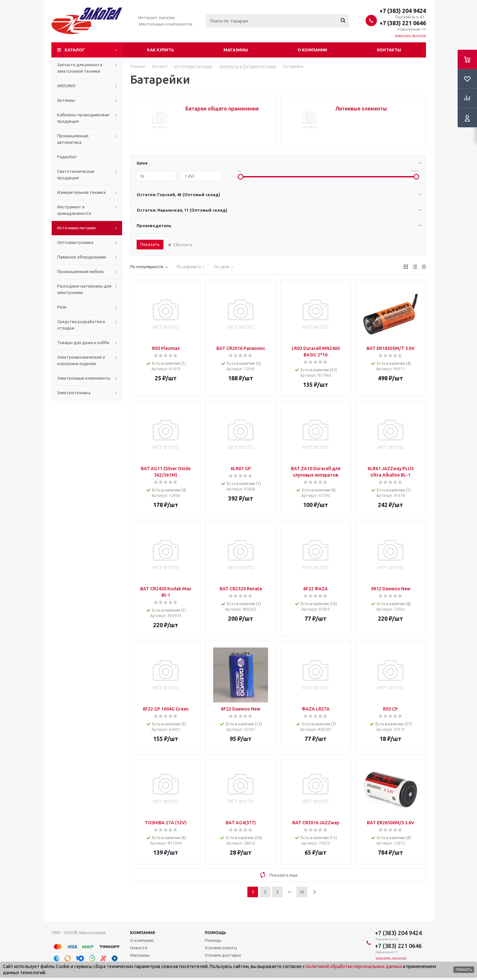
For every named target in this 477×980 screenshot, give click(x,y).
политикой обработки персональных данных (354, 966)
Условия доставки (223, 955)
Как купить (161, 50)
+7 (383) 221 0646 (403, 23)
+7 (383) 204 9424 (403, 11)
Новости (139, 948)
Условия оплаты (221, 948)
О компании (312, 50)
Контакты (389, 50)
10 (302, 892)
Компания (143, 933)
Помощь (215, 933)
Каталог (75, 50)
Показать (150, 244)
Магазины (236, 50)
